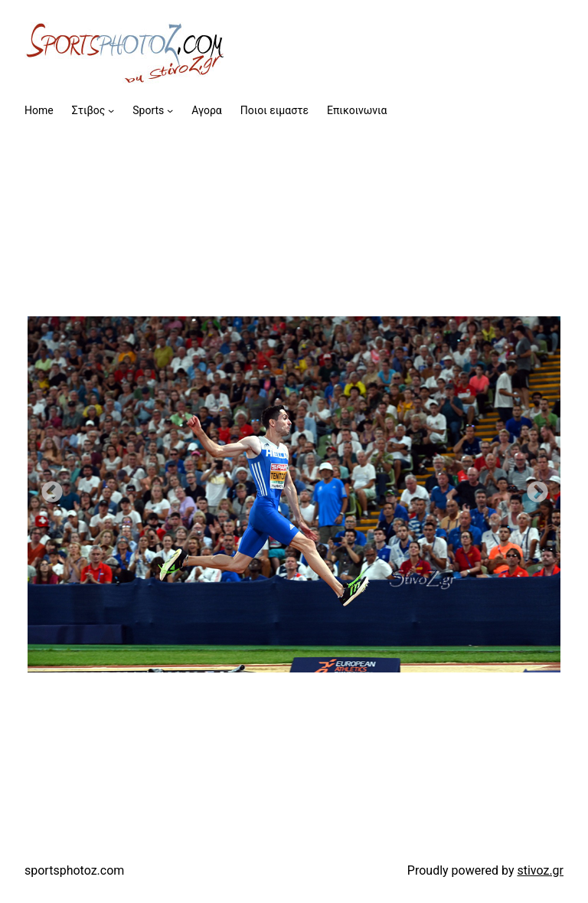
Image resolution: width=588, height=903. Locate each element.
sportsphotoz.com (74, 870)
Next (533, 488)
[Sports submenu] (170, 110)
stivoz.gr (540, 870)
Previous (47, 488)
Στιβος (89, 110)
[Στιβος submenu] (111, 110)
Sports (148, 110)
